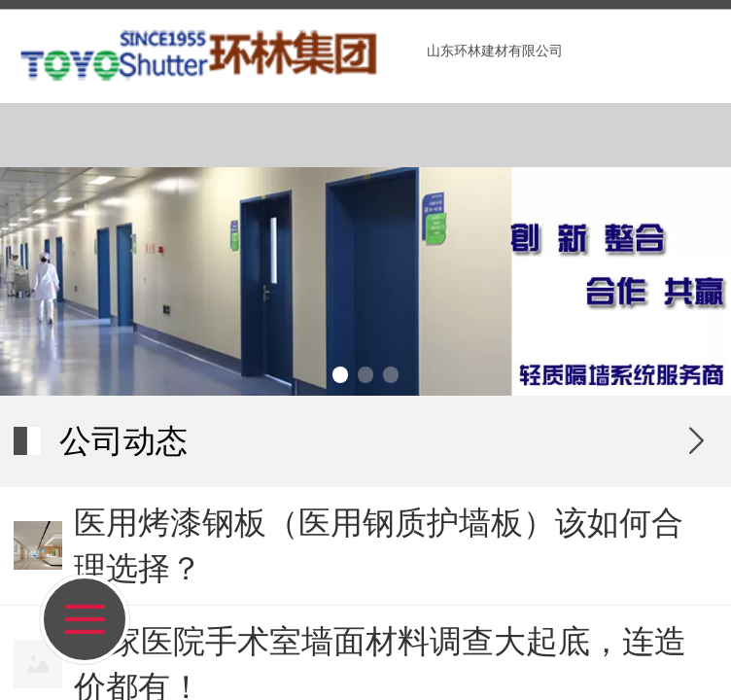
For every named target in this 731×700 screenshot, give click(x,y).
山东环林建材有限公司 (495, 51)
